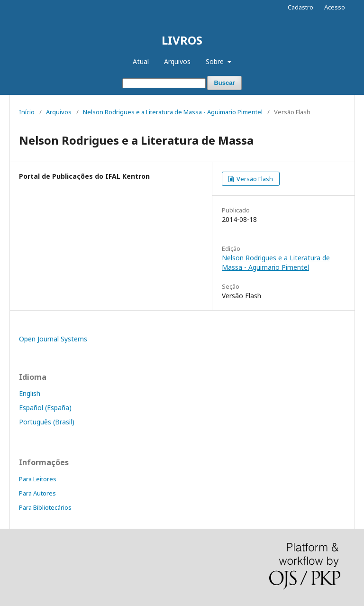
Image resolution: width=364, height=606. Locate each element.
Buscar (224, 83)
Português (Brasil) (47, 422)
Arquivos (177, 61)
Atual (141, 61)
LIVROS (182, 40)
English (30, 393)
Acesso (335, 7)
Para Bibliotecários (45, 507)
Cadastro (300, 7)
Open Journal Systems (53, 339)
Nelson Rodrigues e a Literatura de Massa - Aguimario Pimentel (173, 112)
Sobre (216, 61)
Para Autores (37, 493)
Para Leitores (38, 479)
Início (27, 112)
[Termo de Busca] (164, 83)
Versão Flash (254, 179)
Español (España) (45, 408)
